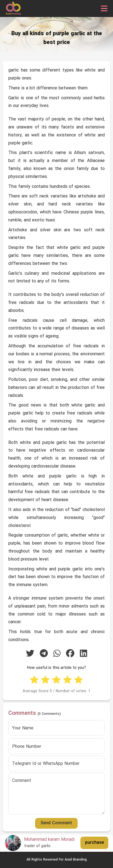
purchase (94, 843)
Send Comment (56, 823)
